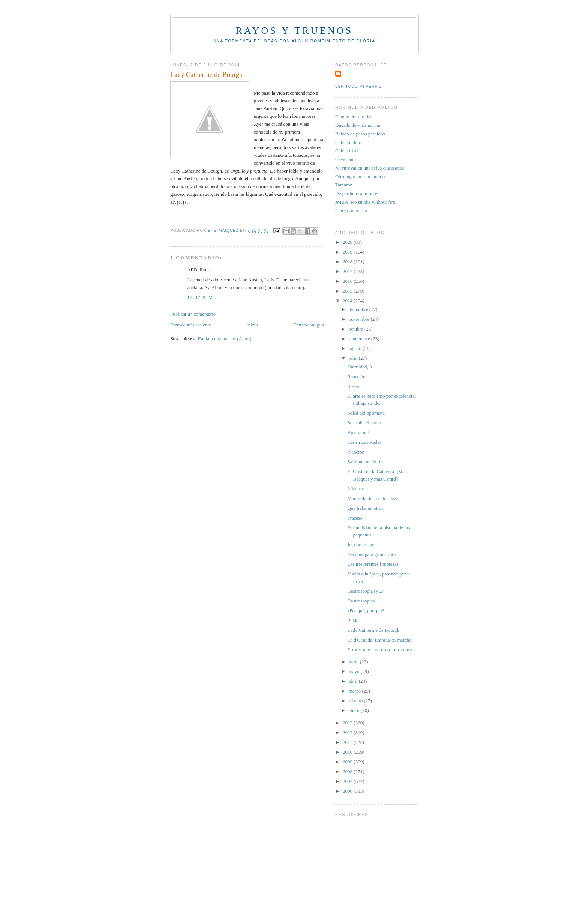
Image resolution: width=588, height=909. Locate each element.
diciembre (359, 309)
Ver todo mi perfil (358, 86)
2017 (348, 271)
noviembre (360, 319)
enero (355, 710)
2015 (348, 291)
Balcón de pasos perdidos (360, 134)
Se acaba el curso (364, 423)
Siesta (353, 386)
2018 (348, 262)
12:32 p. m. (201, 297)
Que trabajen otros (365, 508)
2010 (348, 752)
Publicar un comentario (193, 314)
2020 (348, 242)
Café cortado (348, 151)
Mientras (356, 489)
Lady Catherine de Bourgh (373, 630)
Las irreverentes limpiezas (373, 564)
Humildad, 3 (359, 367)
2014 (348, 301)
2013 (348, 723)
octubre (357, 329)
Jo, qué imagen (362, 545)
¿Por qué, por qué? (365, 611)
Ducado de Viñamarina (358, 125)
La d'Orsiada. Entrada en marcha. (380, 640)
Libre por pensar (351, 211)
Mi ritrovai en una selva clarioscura (370, 168)
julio (354, 358)
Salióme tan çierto (365, 462)
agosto (356, 348)
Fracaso (355, 518)
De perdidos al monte (356, 193)
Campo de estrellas (354, 116)
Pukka (353, 620)
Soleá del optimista (366, 413)
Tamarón (344, 185)
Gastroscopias (361, 601)
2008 (348, 772)
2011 (348, 742)
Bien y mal (358, 432)
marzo (355, 691)
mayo (355, 671)
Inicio (252, 325)
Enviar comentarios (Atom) (225, 339)
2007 (348, 781)
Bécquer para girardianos (372, 554)
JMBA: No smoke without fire (365, 202)
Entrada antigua (309, 325)
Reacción (356, 376)
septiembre (360, 339)
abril (354, 681)
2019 (348, 252)
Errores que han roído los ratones (379, 650)
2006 (348, 791)
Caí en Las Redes (364, 442)
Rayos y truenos (294, 31)
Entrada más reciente (191, 325)
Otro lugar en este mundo (360, 177)
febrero (356, 701)
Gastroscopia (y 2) (365, 591)
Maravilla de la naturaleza (373, 498)
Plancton (356, 452)
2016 (348, 281)
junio (354, 662)
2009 (348, 762)
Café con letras (350, 142)
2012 (348, 732)
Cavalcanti (346, 159)
